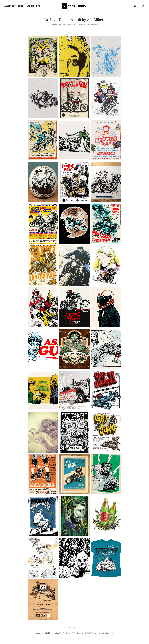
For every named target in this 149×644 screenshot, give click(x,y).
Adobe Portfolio (107, 633)
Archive (30, 6)
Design (21, 6)
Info (38, 6)
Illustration (10, 6)
